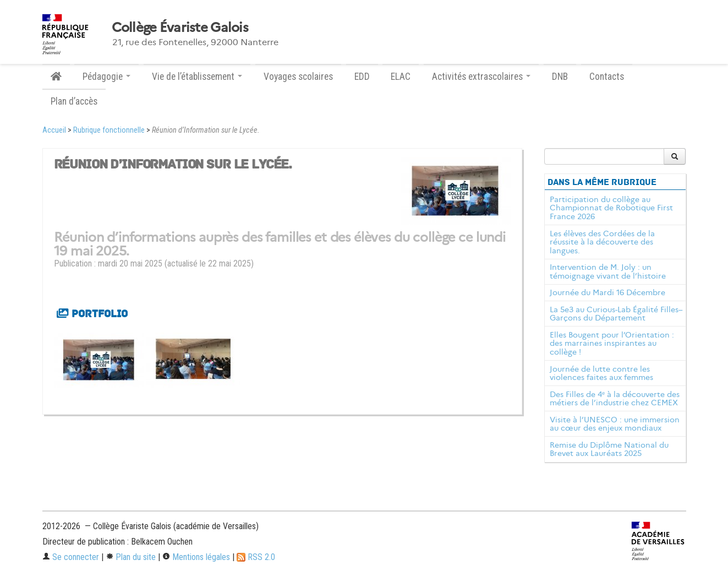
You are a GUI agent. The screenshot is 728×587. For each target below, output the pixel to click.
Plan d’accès (74, 101)
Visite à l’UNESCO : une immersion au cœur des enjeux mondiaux (615, 424)
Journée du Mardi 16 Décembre (607, 292)
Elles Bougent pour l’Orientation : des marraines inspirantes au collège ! (612, 344)
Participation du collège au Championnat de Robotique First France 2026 (611, 208)
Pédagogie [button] (106, 77)
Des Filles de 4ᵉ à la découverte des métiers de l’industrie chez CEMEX (615, 399)
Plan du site (131, 557)
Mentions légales (196, 557)
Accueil (54, 130)
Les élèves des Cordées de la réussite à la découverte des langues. (602, 242)
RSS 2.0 (256, 557)
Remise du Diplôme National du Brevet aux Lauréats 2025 (609, 449)
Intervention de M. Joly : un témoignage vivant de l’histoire (608, 271)
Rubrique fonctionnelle (109, 130)
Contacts (607, 77)
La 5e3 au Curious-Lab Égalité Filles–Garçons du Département (616, 314)
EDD (362, 77)
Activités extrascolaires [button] (481, 77)
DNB (560, 77)
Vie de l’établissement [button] (197, 77)
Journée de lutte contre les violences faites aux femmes (601, 373)
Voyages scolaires (298, 77)
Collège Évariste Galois (180, 28)
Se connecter (71, 557)
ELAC (401, 77)
